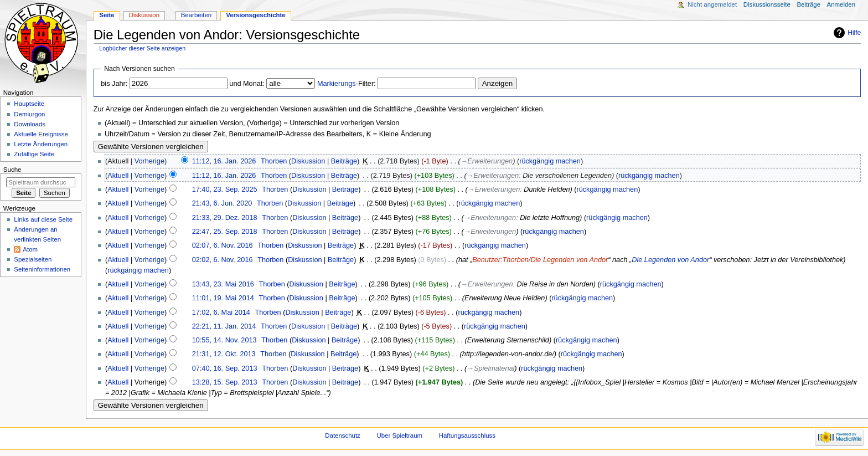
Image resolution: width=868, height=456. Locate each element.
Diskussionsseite (767, 4)
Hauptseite (29, 104)
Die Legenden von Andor (670, 260)
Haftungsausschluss (467, 435)
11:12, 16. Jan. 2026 (224, 161)
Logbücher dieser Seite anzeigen (142, 48)
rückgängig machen (550, 161)
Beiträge (344, 161)
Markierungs (337, 84)
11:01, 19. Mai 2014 (223, 298)
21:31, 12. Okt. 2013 (224, 354)
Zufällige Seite (34, 154)
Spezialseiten (33, 259)
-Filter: (347, 84)
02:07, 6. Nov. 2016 (223, 245)
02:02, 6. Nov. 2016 (223, 260)
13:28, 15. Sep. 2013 (225, 382)
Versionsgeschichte (256, 15)
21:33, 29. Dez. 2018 (225, 218)
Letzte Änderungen (41, 144)
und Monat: (247, 84)
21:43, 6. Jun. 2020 (222, 203)
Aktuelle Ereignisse (41, 134)
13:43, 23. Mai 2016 (223, 284)
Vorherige (149, 161)
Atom (30, 249)
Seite (107, 15)
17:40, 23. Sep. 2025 (225, 189)
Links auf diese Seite (43, 219)
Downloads (30, 124)
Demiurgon (29, 114)
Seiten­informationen (42, 269)
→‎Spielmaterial (490, 368)
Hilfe (854, 33)
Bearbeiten (196, 15)
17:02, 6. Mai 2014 (221, 312)
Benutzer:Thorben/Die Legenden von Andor (540, 260)
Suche (12, 170)
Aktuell (118, 176)
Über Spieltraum (400, 435)
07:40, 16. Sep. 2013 (225, 368)
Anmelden (841, 4)
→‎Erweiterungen (487, 161)
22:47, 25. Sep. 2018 (225, 232)
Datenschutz (343, 435)
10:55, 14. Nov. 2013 (224, 340)
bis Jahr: (114, 84)
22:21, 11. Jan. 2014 (224, 326)
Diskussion (308, 161)
